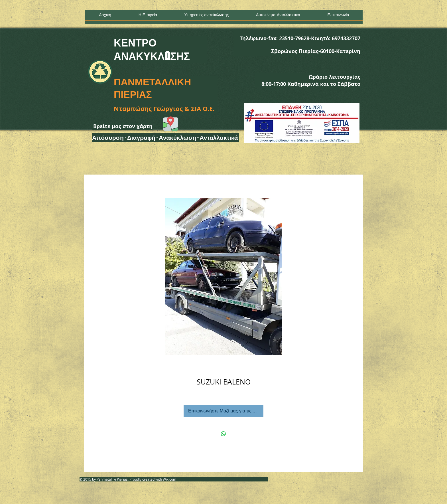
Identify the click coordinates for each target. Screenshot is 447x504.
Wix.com (169, 479)
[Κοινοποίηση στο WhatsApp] (223, 434)
